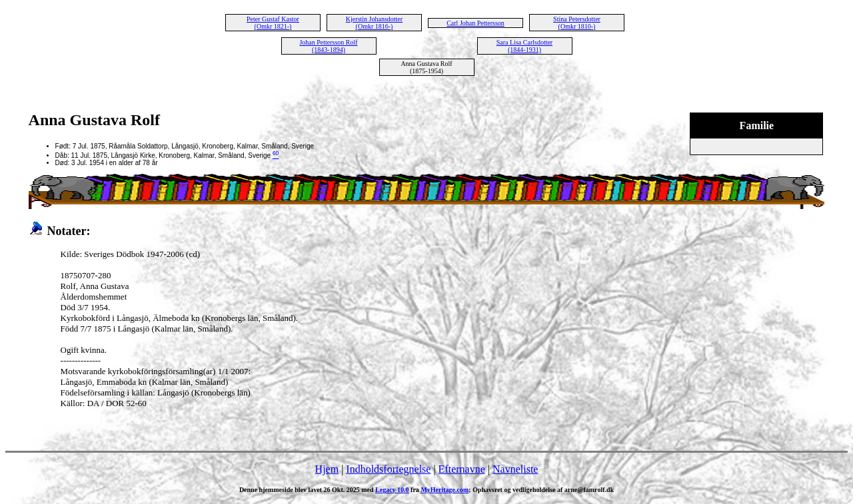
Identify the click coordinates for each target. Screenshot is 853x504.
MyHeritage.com (444, 490)
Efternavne (462, 469)
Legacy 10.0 (392, 490)
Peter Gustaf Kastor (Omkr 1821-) (273, 23)
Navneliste (515, 469)
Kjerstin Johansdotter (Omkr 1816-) (374, 23)
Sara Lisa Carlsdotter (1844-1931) (524, 46)
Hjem (327, 469)
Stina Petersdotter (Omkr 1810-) (577, 23)
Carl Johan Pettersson (475, 23)
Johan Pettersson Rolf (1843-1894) (328, 46)
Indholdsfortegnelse (388, 469)
